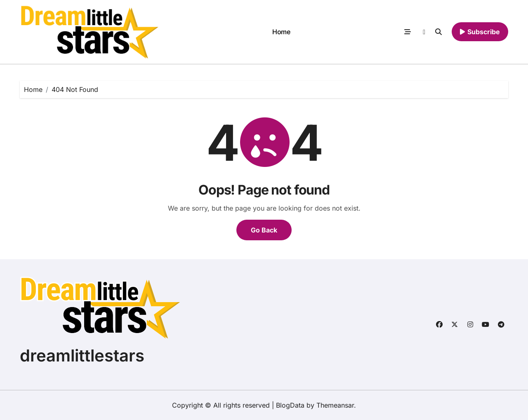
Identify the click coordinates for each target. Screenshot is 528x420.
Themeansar (335, 405)
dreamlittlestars (82, 355)
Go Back (264, 230)
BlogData (290, 405)
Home (281, 32)
